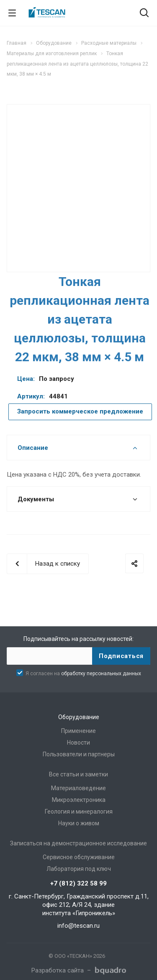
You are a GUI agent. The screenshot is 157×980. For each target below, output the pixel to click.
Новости (78, 743)
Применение (78, 731)
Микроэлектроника (79, 800)
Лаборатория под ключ (79, 869)
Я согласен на (83, 674)
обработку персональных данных (101, 674)
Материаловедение (78, 788)
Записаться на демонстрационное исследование (78, 843)
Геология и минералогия (79, 812)
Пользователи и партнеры (79, 754)
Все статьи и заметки (78, 774)
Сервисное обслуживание (79, 857)
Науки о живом (79, 823)
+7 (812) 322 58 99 (78, 883)
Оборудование (79, 717)
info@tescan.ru (78, 926)
